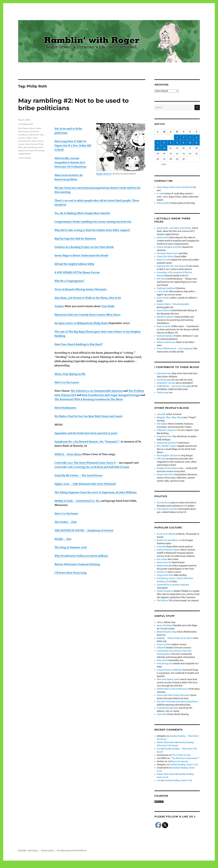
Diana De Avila (164, 260)
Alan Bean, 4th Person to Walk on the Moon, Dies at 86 (88, 298)
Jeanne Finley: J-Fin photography (173, 304)
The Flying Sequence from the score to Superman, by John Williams (96, 492)
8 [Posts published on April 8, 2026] (177, 143)
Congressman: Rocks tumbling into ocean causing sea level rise (93, 222)
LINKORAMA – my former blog (172, 386)
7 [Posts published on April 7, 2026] (171, 143)
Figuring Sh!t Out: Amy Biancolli (172, 266)
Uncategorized (26, 124)
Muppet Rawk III (104, 174)
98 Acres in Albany (166, 534)
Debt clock (162, 660)
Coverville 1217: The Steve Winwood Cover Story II (85, 463)
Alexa (32, 128)
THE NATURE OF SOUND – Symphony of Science (84, 530)
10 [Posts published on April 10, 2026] (190, 143)
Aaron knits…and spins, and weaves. (174, 228)
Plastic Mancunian (166, 742)
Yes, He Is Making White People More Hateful (82, 213)
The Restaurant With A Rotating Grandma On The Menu (89, 399)
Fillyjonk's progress (167, 430)
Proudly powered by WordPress (72, 851)
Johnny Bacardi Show (167, 443)
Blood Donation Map (167, 632)
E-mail (160, 194)
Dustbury (23, 135)
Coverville (34, 131)
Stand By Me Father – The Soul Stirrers (78, 475)
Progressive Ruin (165, 575)
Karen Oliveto (163, 311)
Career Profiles (164, 645)
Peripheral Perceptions (168, 468)
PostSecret (162, 572)
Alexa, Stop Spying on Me (70, 374)
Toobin (59, 306)
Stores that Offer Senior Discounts (173, 695)
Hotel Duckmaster (65, 408)
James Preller (163, 298)
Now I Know (31, 144)
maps (29, 138)
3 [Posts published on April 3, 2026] (190, 137)
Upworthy (162, 714)
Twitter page (163, 393)
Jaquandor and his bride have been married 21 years (86, 433)
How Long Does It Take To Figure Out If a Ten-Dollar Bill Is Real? (73, 145)
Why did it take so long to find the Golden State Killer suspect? (92, 230)
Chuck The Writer (165, 257)
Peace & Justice (164, 326)
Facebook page (164, 380)
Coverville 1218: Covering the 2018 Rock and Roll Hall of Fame (92, 467)
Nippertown (163, 566)
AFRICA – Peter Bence (68, 454)
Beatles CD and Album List (169, 540)
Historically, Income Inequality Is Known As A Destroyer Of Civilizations (70, 162)
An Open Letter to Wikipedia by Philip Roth (81, 323)
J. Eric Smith (163, 291)
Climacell (161, 648)
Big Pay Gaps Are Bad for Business (75, 239)
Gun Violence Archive (167, 509)
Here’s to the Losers (67, 382)
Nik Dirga (161, 459)
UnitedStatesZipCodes (168, 708)
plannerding (30, 147)
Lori (159, 749)
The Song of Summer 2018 (71, 547)
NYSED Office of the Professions (172, 689)
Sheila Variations (165, 591)
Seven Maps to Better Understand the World (81, 255)
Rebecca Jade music (166, 342)
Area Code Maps (164, 625)
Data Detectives (164, 373)
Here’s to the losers (66, 513)
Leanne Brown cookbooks (169, 670)
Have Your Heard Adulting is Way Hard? (78, 344)
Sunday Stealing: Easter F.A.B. (184, 765)
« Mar (163, 164)
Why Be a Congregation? (69, 281)
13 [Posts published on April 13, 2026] (164, 148)
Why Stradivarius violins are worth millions (81, 556)
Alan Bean (23, 128)
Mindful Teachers (165, 317)
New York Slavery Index (168, 679)
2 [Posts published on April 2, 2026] (184, 137)
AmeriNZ (161, 414)
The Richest (163, 601)
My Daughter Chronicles (169, 456)
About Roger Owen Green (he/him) (174, 187)
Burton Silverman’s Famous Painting (77, 564)
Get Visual (162, 279)
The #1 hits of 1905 (181, 755)
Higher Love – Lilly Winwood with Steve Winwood (85, 484)
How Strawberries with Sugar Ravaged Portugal (111, 395)
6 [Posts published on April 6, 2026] (164, 143)
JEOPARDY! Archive (166, 383)
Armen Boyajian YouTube (169, 247)
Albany (160, 622)
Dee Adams (162, 424)
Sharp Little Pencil (166, 475)
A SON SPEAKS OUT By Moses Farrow (77, 272)
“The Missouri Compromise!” (185, 758)
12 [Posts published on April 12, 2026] (158, 148)
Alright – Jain (63, 539)
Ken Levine (162, 559)
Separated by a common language (173, 585)
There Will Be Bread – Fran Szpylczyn (175, 349)
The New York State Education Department (177, 702)
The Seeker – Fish (66, 522)
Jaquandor (34, 135)
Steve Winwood (36, 150)
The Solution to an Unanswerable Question (97, 391)
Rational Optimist (165, 336)
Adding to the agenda (178, 761)
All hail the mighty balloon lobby (74, 264)
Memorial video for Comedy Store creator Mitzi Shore (88, 315)
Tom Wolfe (108, 306)
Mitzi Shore (38, 141)
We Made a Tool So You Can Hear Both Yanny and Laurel (88, 416)
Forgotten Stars (164, 436)
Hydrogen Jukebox (166, 288)
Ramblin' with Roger (28, 851)
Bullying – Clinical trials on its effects (175, 638)
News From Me (164, 562)
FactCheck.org (164, 503)
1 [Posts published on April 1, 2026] (177, 137)
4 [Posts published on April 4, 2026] (197, 137)
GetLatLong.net (164, 664)
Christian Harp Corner (168, 253)
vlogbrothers (24, 154)
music (21, 144)
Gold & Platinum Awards (169, 550)
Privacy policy (163, 203)
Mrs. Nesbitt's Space (167, 446)
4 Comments (25, 158)
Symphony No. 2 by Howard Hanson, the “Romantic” (87, 442)
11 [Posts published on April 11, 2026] (197, 143)
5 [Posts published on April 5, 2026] (158, 143)
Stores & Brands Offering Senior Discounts (81, 289)
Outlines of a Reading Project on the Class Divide (84, 247)
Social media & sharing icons (92, 866)
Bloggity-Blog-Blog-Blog (169, 417)
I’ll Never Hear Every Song (71, 573)
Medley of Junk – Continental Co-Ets (77, 501)
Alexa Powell (163, 238)
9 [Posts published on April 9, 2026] (184, 143)
